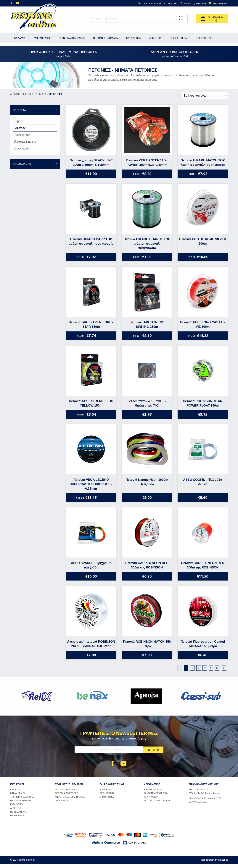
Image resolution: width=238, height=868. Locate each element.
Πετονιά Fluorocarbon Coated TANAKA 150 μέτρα (203, 648)
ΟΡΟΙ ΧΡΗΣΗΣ (62, 804)
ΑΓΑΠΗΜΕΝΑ (151, 801)
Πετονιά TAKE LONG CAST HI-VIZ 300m (203, 329)
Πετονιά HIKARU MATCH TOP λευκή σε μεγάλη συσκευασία (203, 167)
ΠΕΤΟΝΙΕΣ (56, 98)
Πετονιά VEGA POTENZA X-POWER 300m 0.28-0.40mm (147, 167)
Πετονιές (20, 132)
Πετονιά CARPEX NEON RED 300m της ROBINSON (147, 569)
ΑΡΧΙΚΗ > (16, 98)
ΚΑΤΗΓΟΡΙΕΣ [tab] (20, 114)
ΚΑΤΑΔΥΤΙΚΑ (134, 38)
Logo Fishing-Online (33, 18)
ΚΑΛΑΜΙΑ (20, 38)
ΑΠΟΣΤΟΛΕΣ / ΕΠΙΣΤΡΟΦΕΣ (70, 801)
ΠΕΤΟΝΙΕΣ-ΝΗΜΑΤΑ (21, 804)
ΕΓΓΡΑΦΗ (201, 3)
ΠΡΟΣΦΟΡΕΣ (205, 38)
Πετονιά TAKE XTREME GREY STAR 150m (91, 329)
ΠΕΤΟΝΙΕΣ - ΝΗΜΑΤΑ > (35, 98)
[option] (37, 700)
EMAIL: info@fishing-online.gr (204, 797)
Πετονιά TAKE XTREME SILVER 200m (203, 245)
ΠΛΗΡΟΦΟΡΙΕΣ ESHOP (112, 788)
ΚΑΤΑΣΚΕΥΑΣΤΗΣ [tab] (22, 168)
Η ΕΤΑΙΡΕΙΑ (105, 793)
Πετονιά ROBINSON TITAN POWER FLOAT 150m (203, 407)
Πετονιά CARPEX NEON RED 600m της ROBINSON (203, 569)
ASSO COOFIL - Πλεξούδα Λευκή (203, 486)
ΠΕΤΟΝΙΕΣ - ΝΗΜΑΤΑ (105, 38)
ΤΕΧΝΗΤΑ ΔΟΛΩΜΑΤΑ (71, 38)
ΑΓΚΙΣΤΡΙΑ (155, 38)
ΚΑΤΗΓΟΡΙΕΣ (17, 788)
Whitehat (223, 864)
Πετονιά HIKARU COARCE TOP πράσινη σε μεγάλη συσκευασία (147, 248)
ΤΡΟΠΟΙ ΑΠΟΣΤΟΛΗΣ (66, 797)
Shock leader (22, 153)
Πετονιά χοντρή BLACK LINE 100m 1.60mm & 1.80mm (91, 167)
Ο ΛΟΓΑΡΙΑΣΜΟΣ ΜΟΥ (156, 797)
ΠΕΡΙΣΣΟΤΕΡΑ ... (179, 38)
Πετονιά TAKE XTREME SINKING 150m (147, 329)
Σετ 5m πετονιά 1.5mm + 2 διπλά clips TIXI (147, 407)
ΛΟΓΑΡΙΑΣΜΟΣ (152, 788)
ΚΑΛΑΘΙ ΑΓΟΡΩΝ (153, 793)
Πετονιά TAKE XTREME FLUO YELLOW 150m (91, 407)
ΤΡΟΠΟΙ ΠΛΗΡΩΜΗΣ (66, 793)
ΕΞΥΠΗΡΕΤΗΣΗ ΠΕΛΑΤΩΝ (69, 788)
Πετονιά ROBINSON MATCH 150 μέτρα (147, 648)
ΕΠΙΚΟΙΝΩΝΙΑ (107, 801)
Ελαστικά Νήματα (25, 146)
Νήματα (19, 125)
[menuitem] (20, 38)
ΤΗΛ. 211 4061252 (198, 793)
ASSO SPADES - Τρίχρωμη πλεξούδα (91, 569)
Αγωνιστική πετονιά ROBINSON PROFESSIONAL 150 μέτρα (91, 648)
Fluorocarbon (22, 139)
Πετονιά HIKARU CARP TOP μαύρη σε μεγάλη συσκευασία (91, 245)
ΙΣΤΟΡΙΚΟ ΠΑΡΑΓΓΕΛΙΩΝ (157, 804)
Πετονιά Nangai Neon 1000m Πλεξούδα (147, 486)
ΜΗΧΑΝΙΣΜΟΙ (42, 38)
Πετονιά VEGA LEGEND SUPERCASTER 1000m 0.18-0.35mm (91, 488)
